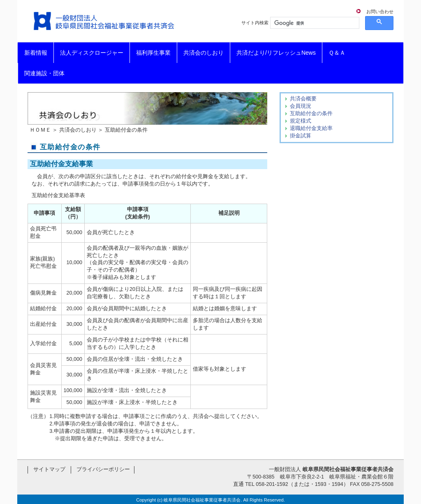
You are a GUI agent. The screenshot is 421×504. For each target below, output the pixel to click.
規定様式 (301, 121)
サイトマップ (49, 469)
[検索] (314, 23)
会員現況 (301, 106)
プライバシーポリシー (103, 469)
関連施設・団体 (44, 73)
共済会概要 (303, 99)
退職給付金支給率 (311, 128)
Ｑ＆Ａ (337, 53)
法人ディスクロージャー (92, 53)
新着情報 (36, 53)
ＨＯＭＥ (40, 130)
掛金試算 (301, 136)
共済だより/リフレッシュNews (276, 53)
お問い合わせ (380, 12)
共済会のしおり (204, 53)
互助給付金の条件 (311, 114)
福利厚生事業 (153, 53)
